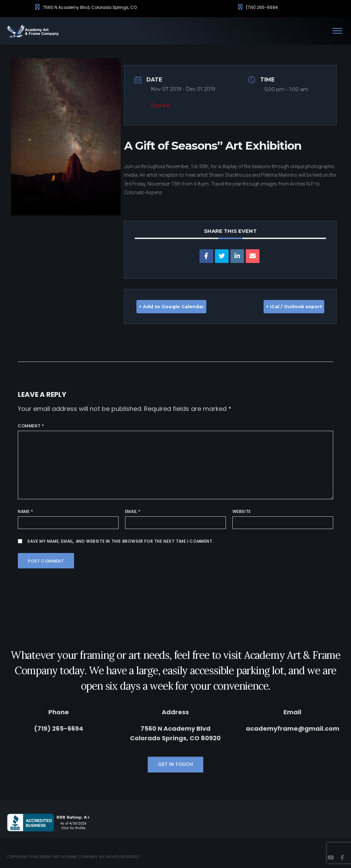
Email (133, 511)
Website (242, 511)
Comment (31, 425)
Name (26, 511)
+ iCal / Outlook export (284, 306)
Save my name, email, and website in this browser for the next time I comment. (120, 541)
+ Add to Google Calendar (181, 306)
